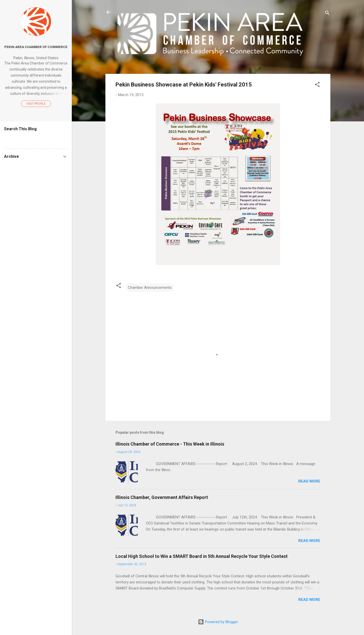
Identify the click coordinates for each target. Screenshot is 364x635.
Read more (309, 481)
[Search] (327, 14)
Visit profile (36, 104)
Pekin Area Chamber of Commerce (36, 47)
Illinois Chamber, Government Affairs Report (162, 497)
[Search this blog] (36, 139)
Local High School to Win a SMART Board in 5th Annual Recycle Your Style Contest (202, 556)
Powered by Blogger (218, 622)
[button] (317, 85)
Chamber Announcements (150, 288)
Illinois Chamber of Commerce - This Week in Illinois (170, 444)
